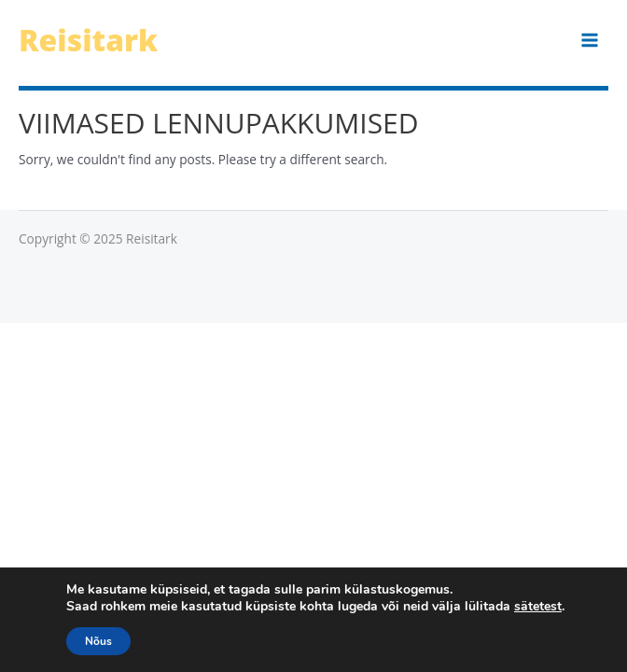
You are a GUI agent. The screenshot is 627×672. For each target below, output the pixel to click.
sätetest (538, 607)
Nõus (98, 641)
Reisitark (88, 40)
